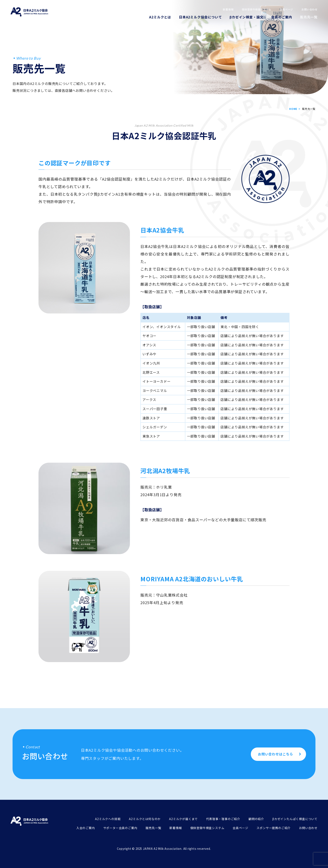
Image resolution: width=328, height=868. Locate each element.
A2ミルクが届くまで (183, 819)
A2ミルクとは (160, 17)
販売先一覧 (309, 17)
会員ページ (286, 9)
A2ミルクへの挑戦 (108, 819)
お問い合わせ (309, 9)
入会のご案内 (86, 828)
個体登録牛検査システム (257, 9)
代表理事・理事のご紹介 (223, 819)
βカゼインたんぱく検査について (295, 819)
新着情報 (228, 9)
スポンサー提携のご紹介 (274, 828)
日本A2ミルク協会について (200, 17)
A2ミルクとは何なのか (145, 819)
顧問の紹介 (256, 819)
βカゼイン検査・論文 (246, 17)
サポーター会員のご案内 (120, 828)
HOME (293, 109)
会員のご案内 (282, 17)
